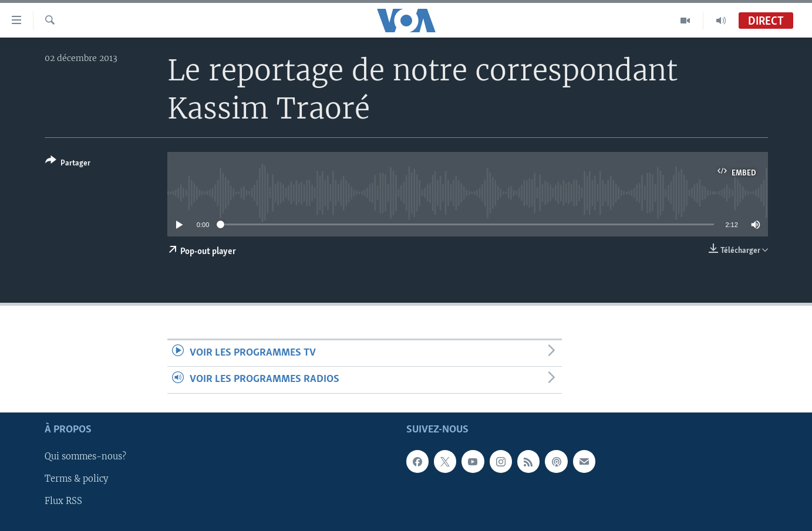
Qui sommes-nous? (85, 456)
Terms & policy (76, 479)
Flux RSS (63, 501)
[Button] (68, 164)
